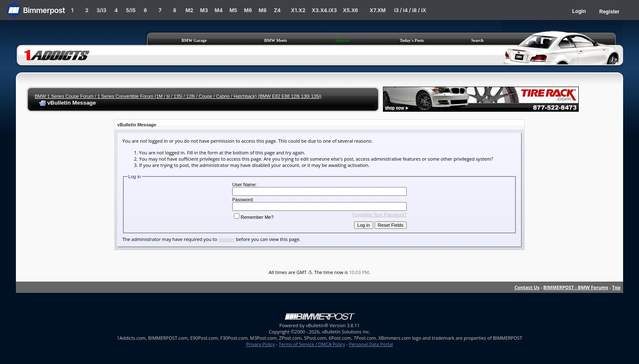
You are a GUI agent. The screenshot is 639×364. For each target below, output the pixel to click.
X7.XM (377, 10)
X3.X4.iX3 (324, 10)
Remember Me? (254, 217)
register (226, 239)
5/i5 (131, 10)
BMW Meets (276, 40)
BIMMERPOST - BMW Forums (576, 287)
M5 (233, 10)
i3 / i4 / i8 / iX (410, 10)
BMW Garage (194, 40)
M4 (219, 10)
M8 (263, 10)
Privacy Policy (260, 344)
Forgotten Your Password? (380, 215)
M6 (248, 10)
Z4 (277, 10)
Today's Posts (412, 40)
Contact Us (527, 287)
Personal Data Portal (371, 344)
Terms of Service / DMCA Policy (312, 344)
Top (616, 287)
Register (609, 12)
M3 (204, 10)
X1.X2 (298, 10)
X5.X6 (350, 10)
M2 (189, 10)
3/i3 (101, 10)
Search (477, 40)
